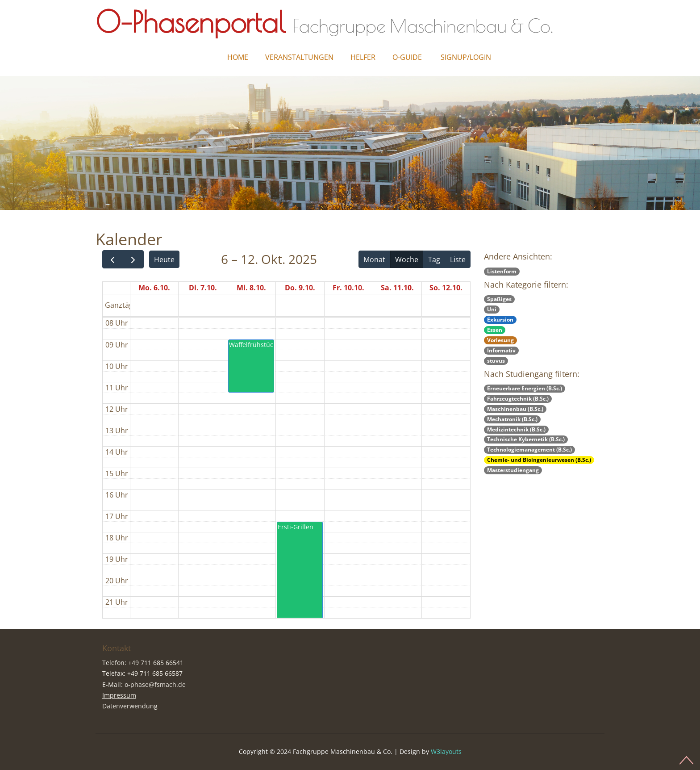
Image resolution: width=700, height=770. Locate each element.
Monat (374, 259)
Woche (407, 259)
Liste (458, 259)
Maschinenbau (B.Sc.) (515, 409)
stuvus (496, 361)
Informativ (501, 350)
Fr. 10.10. (348, 288)
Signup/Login (466, 57)
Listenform (502, 271)
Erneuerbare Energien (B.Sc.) (525, 388)
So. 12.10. (446, 288)
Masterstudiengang (513, 470)
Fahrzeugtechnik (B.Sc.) (518, 399)
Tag (434, 259)
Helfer (363, 57)
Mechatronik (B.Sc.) (512, 419)
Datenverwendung (130, 706)
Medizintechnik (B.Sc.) (516, 429)
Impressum (119, 695)
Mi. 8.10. (251, 288)
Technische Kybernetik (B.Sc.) (526, 439)
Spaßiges (499, 299)
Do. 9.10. (300, 288)
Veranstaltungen (299, 57)
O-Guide (407, 57)
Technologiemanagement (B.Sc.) (529, 450)
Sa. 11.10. (397, 288)
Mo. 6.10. (154, 288)
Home (238, 57)
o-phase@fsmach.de (155, 684)
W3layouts (446, 751)
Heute (164, 259)
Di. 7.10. (203, 288)
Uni (492, 309)
